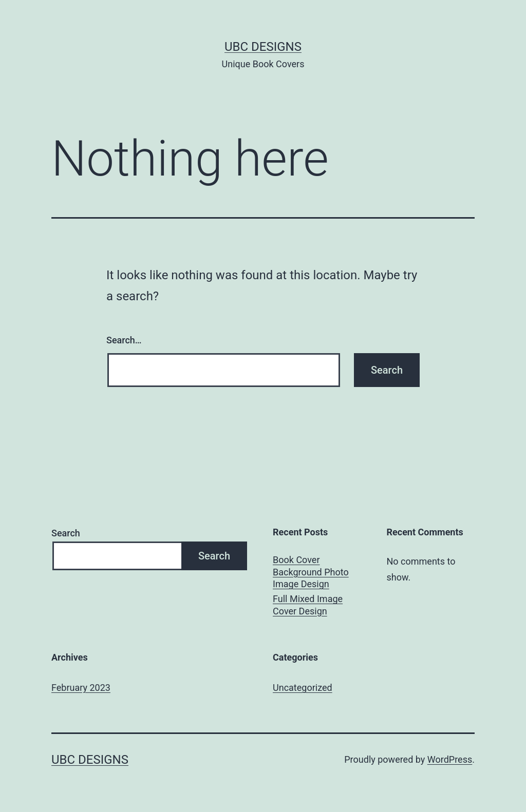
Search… (124, 340)
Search (66, 533)
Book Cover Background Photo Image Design (311, 572)
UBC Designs (263, 47)
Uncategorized (303, 688)
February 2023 (81, 688)
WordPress (450, 759)
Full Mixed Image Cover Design (308, 605)
